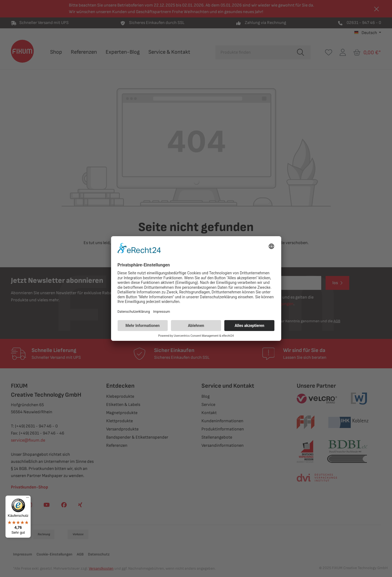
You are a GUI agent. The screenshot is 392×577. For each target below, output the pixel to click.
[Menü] (27, 499)
